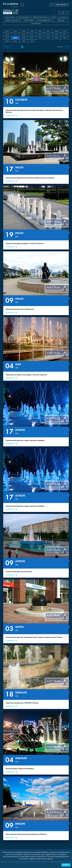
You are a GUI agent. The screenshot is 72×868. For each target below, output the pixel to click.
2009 (15, 38)
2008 (24, 38)
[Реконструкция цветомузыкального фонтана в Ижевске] (36, 808)
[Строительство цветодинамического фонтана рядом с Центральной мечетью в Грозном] (36, 85)
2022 (40, 31)
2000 (24, 41)
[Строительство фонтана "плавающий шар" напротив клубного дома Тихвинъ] (36, 611)
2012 (57, 35)
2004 (57, 38)
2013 (48, 35)
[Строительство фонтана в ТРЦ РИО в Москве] (36, 677)
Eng (61, 13)
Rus (56, 13)
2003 (65, 38)
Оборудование (24, 17)
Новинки (61, 20)
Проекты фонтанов (40, 17)
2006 (40, 38)
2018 (7, 35)
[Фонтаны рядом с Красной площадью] (36, 743)
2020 (57, 31)
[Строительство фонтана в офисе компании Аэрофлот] (36, 414)
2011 (65, 35)
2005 (48, 38)
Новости (8, 47)
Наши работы (10, 17)
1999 (32, 41)
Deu (66, 13)
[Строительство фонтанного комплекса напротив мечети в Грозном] (36, 152)
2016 (24, 35)
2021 (48, 31)
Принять (66, 865)
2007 (32, 38)
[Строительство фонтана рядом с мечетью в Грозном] (36, 218)
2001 (15, 41)
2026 (7, 31)
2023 (32, 31)
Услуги (54, 17)
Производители (45, 20)
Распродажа (36, 24)
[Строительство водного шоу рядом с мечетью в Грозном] (36, 349)
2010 (7, 38)
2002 (7, 41)
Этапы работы (29, 20)
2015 (32, 35)
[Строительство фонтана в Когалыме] (36, 546)
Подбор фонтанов (12, 20)
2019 (65, 31)
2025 (15, 31)
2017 (15, 35)
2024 (24, 31)
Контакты (64, 17)
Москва (59, 5)
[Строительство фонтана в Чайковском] (36, 283)
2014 (40, 35)
